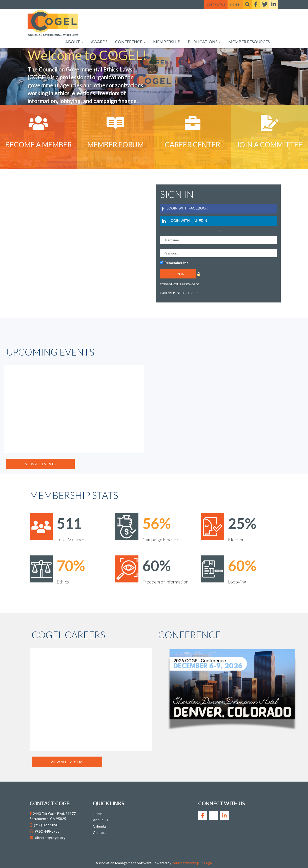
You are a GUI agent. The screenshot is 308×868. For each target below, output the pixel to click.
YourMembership (186, 863)
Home (98, 814)
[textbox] (247, 4)
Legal (208, 863)
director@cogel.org (50, 838)
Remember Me (177, 263)
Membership (167, 42)
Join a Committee (269, 145)
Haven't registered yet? (179, 293)
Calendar (100, 826)
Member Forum (116, 145)
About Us (100, 820)
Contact (99, 832)
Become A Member (39, 145)
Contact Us (216, 4)
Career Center (192, 145)
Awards (99, 42)
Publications (204, 42)
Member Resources (251, 42)
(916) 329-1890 (46, 825)
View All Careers (67, 762)
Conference (130, 42)
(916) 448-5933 (47, 831)
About (74, 42)
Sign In (235, 4)
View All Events (40, 464)
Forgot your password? (179, 284)
